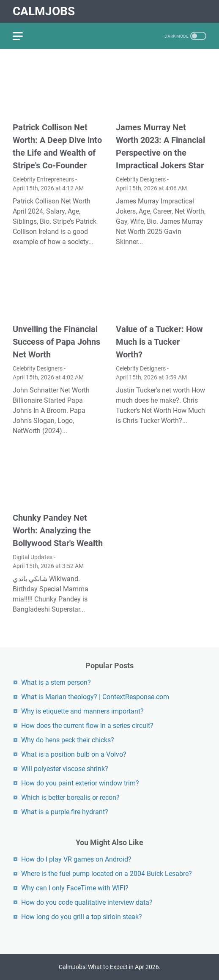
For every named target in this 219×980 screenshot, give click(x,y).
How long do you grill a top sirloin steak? (82, 917)
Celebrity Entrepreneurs (43, 179)
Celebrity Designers (141, 179)
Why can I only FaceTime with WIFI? (75, 888)
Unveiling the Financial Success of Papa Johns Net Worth (56, 342)
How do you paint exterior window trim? (80, 783)
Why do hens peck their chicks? (68, 740)
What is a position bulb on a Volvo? (74, 754)
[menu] (23, 36)
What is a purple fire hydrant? (65, 812)
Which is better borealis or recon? (70, 797)
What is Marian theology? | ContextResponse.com (95, 697)
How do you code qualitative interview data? (87, 902)
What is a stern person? (56, 682)
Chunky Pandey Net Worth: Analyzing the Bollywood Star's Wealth (58, 530)
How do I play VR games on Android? (76, 859)
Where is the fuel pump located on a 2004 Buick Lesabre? (107, 874)
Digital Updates (33, 557)
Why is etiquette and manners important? (82, 711)
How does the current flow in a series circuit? (87, 726)
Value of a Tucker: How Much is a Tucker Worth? (159, 342)
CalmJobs (44, 11)
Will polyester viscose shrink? (65, 769)
